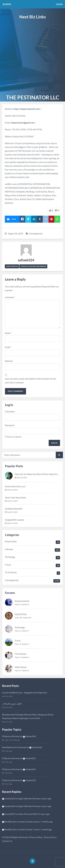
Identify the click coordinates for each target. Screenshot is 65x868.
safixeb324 (26, 260)
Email (8, 347)
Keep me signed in (14, 437)
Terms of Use (50, 837)
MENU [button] (7, 4)
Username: (10, 411)
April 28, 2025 (22, 478)
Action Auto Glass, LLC (15, 486)
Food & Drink (11, 541)
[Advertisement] (32, 59)
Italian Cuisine (26, 822)
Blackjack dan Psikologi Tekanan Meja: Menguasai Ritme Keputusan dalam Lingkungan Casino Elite (28, 716)
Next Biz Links (33, 17)
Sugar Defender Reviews (29, 799)
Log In (54, 443)
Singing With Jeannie (15, 520)
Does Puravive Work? (29, 814)
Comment (10, 297)
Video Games (21, 667)
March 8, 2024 (12, 490)
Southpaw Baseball (14, 509)
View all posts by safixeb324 (33, 266)
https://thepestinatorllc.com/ (27, 109)
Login (59, 4)
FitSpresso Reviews (11, 736)
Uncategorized (36, 233)
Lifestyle (9, 549)
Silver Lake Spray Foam (15, 497)
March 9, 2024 (12, 501)
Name (8, 333)
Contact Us (7, 841)
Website (9, 361)
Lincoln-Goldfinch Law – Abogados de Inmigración (24, 693)
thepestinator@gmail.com (23, 123)
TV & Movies (11, 572)
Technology (10, 557)
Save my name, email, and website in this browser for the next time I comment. (30, 381)
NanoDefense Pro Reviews (14, 747)
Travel (8, 565)
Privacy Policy (36, 837)
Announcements (22, 601)
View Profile (12, 266)
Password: (10, 425)
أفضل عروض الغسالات (12, 704)
